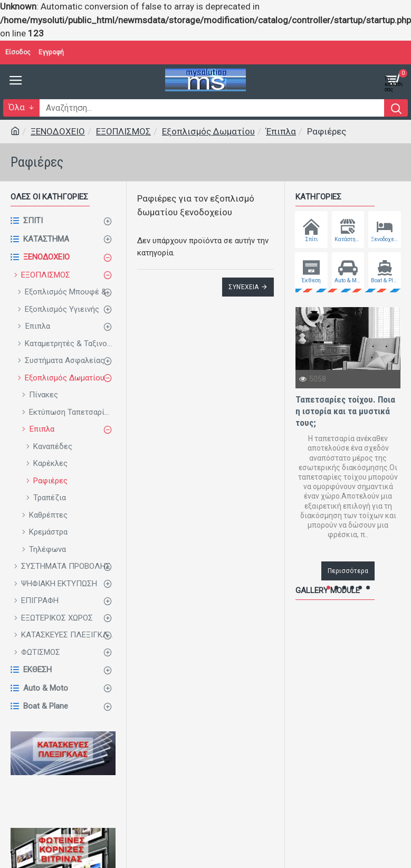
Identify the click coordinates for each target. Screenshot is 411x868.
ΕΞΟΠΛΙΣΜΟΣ (123, 131)
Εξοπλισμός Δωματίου (208, 131)
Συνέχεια (243, 287)
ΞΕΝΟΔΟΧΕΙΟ (58, 131)
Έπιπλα (281, 131)
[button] (328, 588)
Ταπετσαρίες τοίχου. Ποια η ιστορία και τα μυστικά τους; (345, 411)
